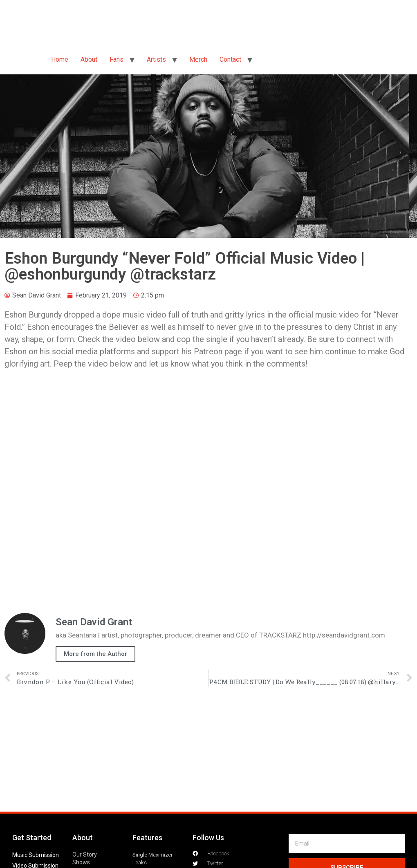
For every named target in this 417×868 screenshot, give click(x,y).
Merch (198, 59)
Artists (156, 59)
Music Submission (36, 855)
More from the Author (95, 654)
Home (60, 59)
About (89, 59)
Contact (230, 59)
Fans (117, 59)
